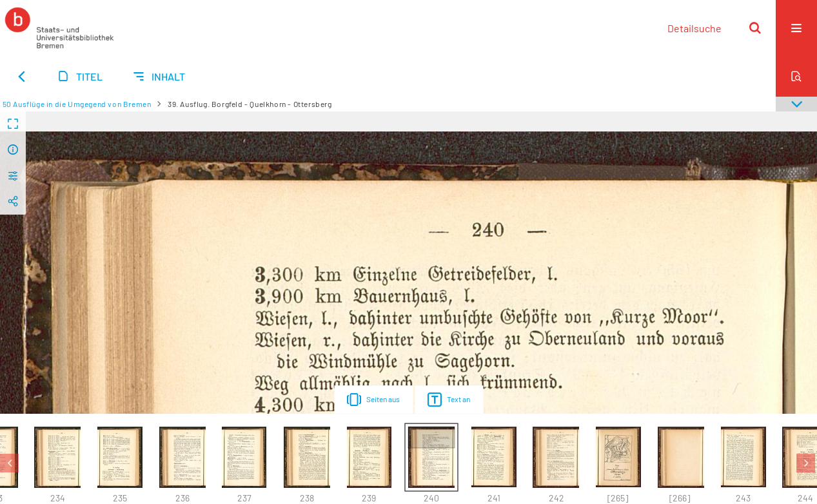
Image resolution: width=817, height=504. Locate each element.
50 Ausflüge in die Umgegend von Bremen (77, 104)
